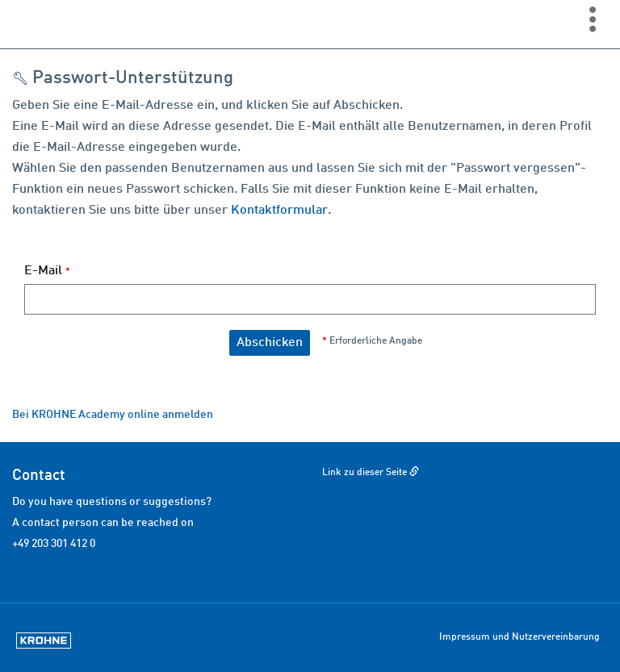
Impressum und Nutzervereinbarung (519, 637)
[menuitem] (597, 18)
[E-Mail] (310, 299)
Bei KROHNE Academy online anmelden (113, 415)
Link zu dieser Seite (364, 473)
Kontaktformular (279, 211)
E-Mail (47, 271)
